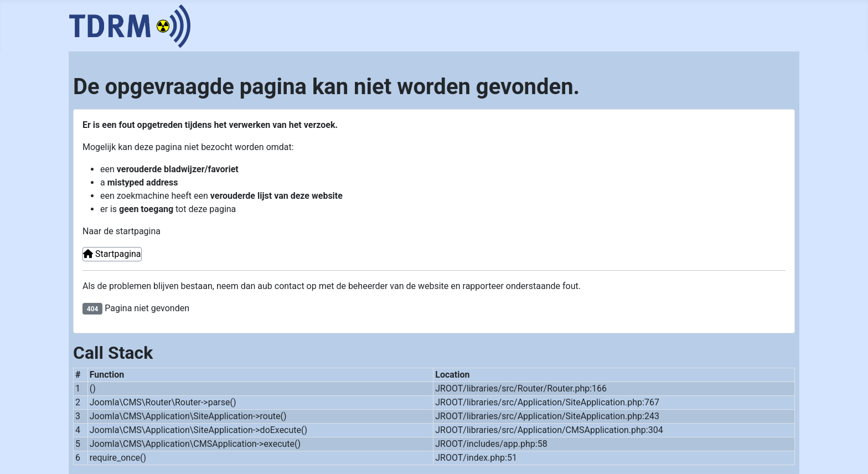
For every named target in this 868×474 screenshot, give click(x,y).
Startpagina (112, 254)
